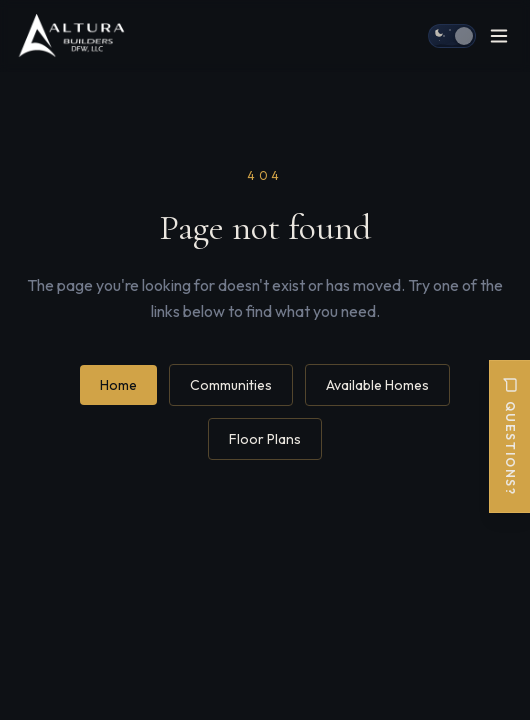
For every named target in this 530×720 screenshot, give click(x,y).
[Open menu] (499, 36)
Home (118, 385)
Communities (231, 385)
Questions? (510, 436)
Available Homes (377, 385)
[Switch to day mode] (452, 36)
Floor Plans (265, 439)
